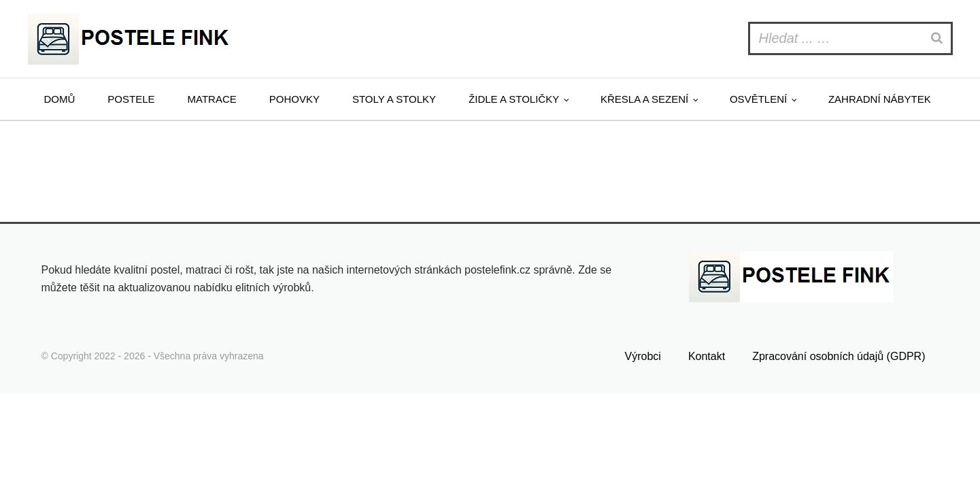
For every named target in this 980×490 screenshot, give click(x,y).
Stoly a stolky (394, 99)
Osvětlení (758, 99)
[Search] (939, 38)
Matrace (212, 99)
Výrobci (643, 356)
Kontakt (707, 356)
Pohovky (294, 99)
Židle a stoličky (514, 99)
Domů (60, 99)
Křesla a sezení (644, 99)
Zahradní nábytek (880, 99)
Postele (131, 99)
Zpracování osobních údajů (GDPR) (839, 356)
